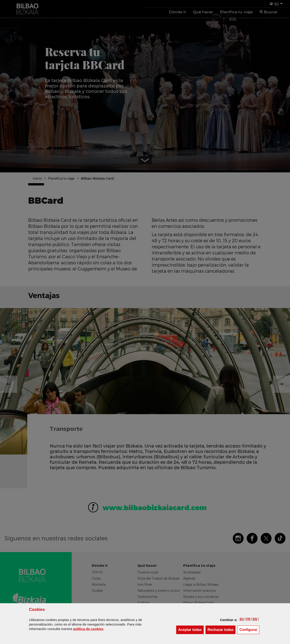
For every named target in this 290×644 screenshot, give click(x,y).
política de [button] (88, 629)
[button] (242, 619)
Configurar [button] (249, 629)
